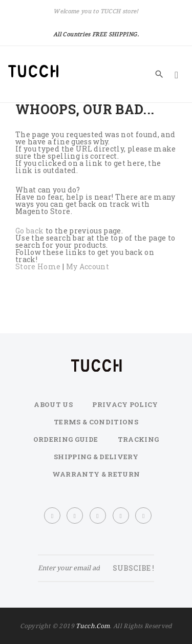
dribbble (99, 516)
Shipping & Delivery (96, 457)
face (52, 516)
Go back (29, 231)
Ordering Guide (66, 439)
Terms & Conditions (96, 422)
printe (121, 516)
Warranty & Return (96, 474)
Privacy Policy (125, 404)
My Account (88, 266)
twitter (75, 516)
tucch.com (93, 626)
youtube (144, 516)
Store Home (38, 266)
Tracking (138, 439)
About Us (53, 404)
